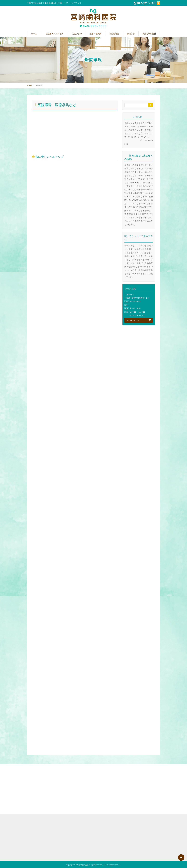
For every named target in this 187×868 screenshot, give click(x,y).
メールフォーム (139, 320)
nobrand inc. (116, 865)
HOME (29, 86)
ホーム (34, 34)
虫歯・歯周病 (95, 34)
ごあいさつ (77, 34)
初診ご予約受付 (149, 34)
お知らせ (131, 34)
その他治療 (114, 34)
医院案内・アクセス (55, 34)
